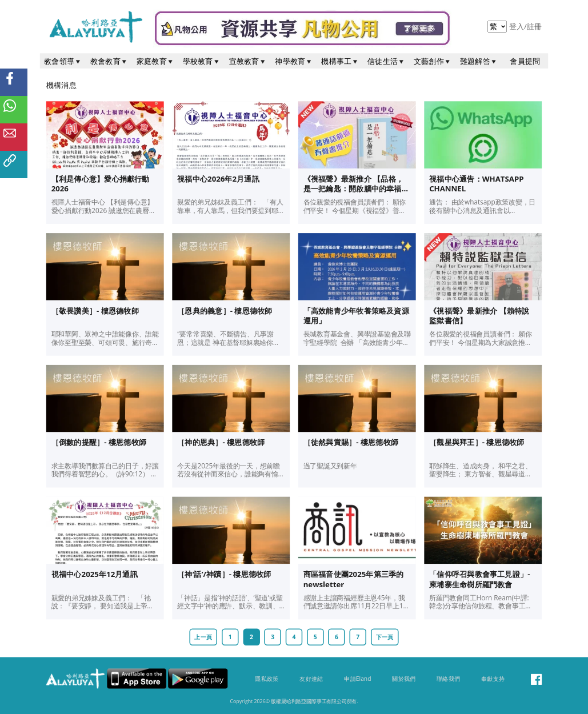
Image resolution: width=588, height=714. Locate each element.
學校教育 (202, 61)
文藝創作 (433, 61)
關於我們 (404, 679)
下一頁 (385, 637)
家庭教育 (155, 61)
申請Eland (357, 679)
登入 (518, 26)
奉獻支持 (493, 679)
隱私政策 (267, 679)
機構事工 (340, 61)
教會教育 (109, 61)
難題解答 (479, 61)
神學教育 (294, 61)
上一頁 (203, 637)
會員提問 (525, 61)
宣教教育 (248, 61)
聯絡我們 (448, 679)
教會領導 (63, 61)
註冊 (534, 26)
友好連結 (311, 679)
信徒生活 (386, 61)
